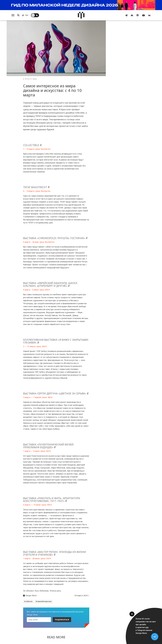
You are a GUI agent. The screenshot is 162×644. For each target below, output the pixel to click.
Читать (27, 79)
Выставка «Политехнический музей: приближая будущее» (49, 446)
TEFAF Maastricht (37, 187)
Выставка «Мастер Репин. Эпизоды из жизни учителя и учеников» (54, 553)
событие (29, 601)
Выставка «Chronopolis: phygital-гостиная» (56, 238)
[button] (132, 614)
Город (34, 79)
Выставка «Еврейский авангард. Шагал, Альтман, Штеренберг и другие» (50, 285)
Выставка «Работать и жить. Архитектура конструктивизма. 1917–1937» (52, 500)
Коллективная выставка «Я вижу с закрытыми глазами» (56, 341)
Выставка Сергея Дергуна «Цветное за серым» (56, 394)
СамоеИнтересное (44, 601)
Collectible (33, 145)
